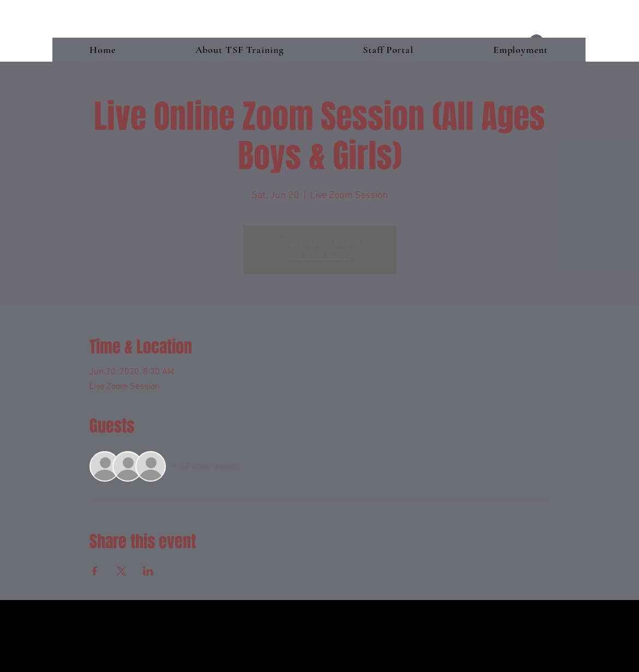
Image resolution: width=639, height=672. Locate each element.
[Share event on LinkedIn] (148, 571)
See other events (319, 256)
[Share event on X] (121, 571)
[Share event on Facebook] (95, 571)
